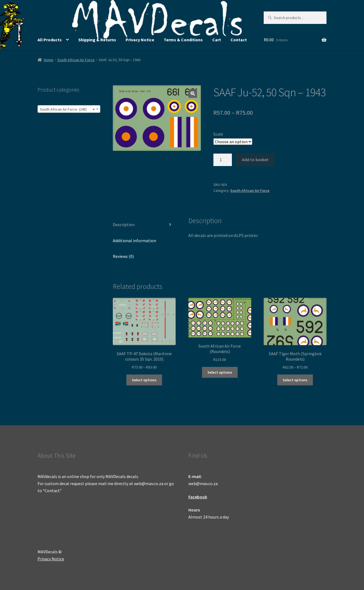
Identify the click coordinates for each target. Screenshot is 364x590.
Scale (218, 134)
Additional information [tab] (134, 241)
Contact (239, 40)
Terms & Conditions (183, 40)
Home (49, 60)
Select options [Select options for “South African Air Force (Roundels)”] (220, 372)
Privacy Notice (140, 40)
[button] (193, 93)
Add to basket (255, 160)
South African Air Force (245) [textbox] (67, 109)
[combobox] (69, 109)
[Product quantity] (223, 160)
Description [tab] (124, 224)
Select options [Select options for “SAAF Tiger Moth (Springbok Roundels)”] (295, 380)
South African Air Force (76, 60)
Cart (217, 40)
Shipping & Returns (97, 40)
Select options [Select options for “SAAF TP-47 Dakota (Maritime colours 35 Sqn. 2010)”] (144, 380)
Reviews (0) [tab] (123, 256)
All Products (50, 40)
